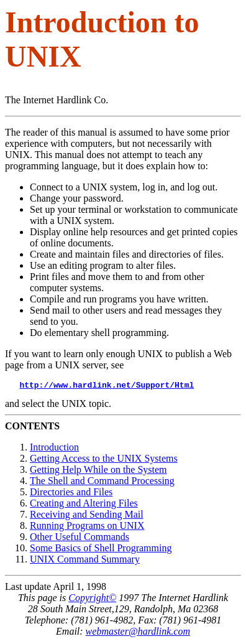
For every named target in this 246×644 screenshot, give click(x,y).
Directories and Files (71, 494)
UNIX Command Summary (85, 561)
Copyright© (92, 600)
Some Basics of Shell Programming (101, 550)
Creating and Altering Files (84, 505)
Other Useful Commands (80, 539)
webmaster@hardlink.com (138, 633)
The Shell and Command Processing (102, 483)
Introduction (54, 449)
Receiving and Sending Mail (87, 516)
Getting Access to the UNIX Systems (104, 460)
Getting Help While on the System (98, 471)
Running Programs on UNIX (87, 527)
